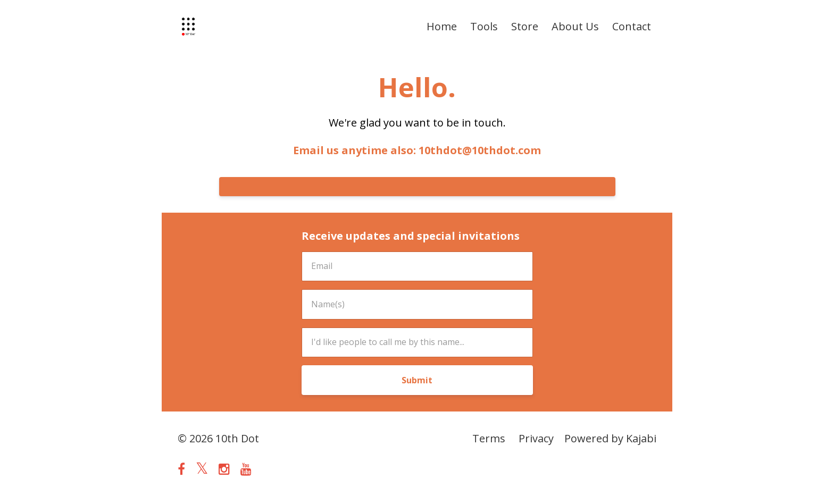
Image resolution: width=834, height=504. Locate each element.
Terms (489, 438)
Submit (417, 380)
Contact (632, 26)
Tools (484, 26)
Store (525, 26)
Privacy (536, 438)
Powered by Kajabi (610, 438)
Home (442, 26)
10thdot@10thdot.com (480, 150)
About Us (575, 26)
